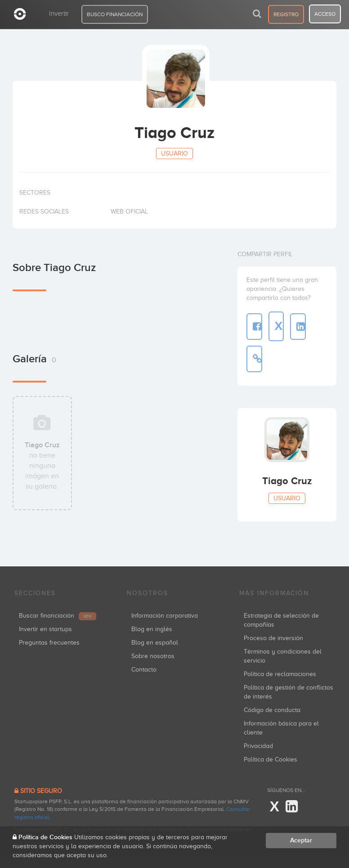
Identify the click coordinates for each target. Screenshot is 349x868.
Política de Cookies (271, 759)
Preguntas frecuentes (49, 643)
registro (286, 14)
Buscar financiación (58, 616)
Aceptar (301, 840)
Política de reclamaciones (280, 674)
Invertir (59, 13)
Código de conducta (272, 710)
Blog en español (155, 643)
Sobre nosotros (153, 656)
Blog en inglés (152, 629)
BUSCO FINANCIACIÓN (115, 14)
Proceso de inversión (273, 638)
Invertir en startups (45, 629)
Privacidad (258, 746)
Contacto (144, 670)
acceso (325, 14)
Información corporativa (165, 616)
